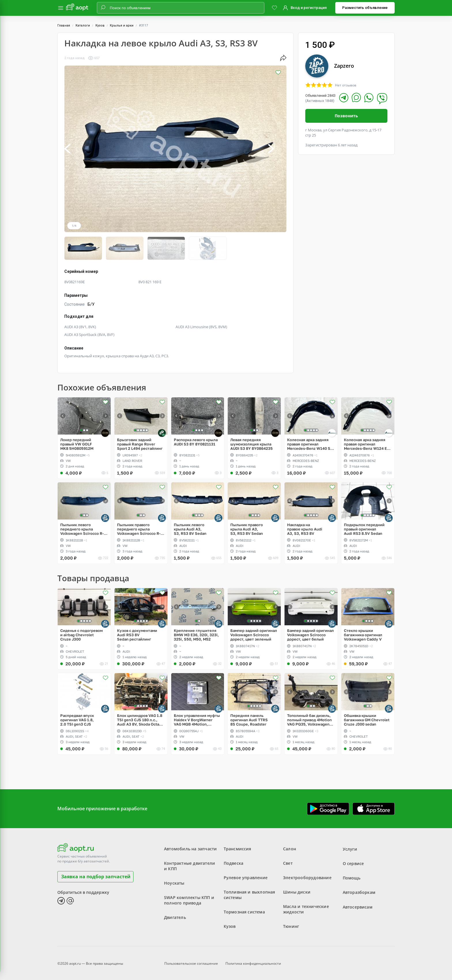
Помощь (352, 876)
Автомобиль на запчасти (190, 847)
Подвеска (234, 861)
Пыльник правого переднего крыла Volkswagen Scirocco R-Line (139, 527)
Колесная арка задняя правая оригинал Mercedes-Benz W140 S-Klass (309, 442)
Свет (288, 861)
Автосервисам (358, 904)
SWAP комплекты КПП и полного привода (189, 898)
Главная (64, 26)
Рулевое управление (246, 876)
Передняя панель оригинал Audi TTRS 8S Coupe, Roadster (249, 718)
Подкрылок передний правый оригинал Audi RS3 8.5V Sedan (364, 527)
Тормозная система (244, 910)
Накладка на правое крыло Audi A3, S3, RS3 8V (305, 527)
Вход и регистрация (309, 8)
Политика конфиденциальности (253, 961)
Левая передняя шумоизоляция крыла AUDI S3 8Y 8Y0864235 (252, 442)
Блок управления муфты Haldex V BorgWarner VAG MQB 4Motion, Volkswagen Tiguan (197, 718)
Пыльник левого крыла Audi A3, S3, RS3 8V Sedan (190, 527)
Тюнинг (291, 924)
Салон (290, 847)
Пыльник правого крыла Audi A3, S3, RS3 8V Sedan (247, 527)
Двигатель (175, 915)
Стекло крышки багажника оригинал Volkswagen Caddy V (363, 633)
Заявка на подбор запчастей (96, 874)
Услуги (350, 847)
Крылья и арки (122, 26)
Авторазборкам (359, 890)
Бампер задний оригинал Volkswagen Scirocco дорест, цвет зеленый (254, 633)
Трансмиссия (238, 847)
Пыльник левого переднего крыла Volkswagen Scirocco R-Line (82, 527)
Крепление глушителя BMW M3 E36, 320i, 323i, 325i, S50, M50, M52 (196, 633)
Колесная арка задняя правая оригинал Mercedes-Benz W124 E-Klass (366, 442)
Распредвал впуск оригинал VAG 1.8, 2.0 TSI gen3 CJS (77, 718)
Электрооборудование (307, 876)
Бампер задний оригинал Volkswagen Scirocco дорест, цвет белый (310, 633)
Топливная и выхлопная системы (249, 893)
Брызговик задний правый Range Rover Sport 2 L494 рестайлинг (140, 442)
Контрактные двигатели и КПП (190, 864)
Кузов (100, 26)
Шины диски (297, 890)
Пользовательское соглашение (191, 961)
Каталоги (83, 26)
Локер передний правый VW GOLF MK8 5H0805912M (77, 442)
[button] (74, 149)
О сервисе (353, 861)
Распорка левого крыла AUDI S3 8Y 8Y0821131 (196, 440)
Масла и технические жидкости (306, 907)
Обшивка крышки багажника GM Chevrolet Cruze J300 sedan (367, 718)
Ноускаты (174, 881)
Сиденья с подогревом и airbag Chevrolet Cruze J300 (81, 633)
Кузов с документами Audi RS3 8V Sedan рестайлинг (137, 633)
